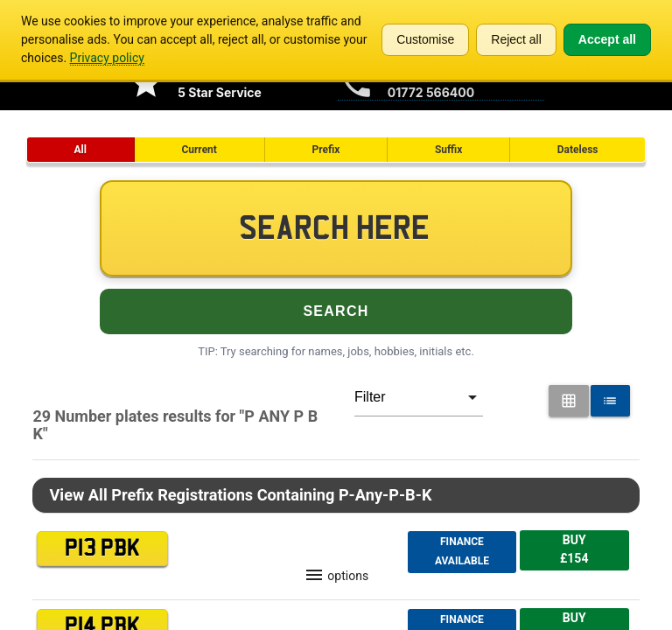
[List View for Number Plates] (611, 401)
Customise (425, 39)
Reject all (516, 39)
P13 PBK (102, 549)
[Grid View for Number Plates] (569, 401)
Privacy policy (107, 58)
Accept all (607, 39)
